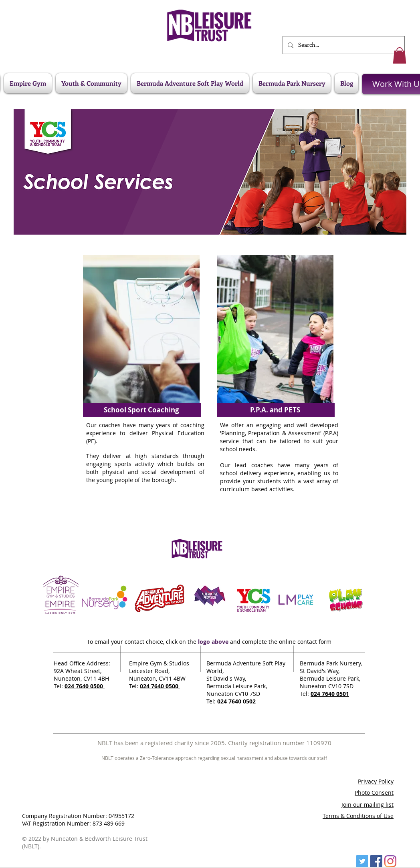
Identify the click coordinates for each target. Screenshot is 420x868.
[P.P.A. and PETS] (275, 410)
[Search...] (343, 45)
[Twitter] (362, 861)
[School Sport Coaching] (141, 410)
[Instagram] (390, 861)
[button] (400, 55)
